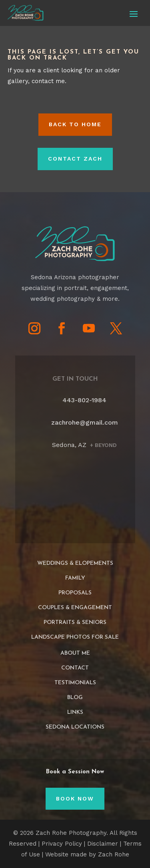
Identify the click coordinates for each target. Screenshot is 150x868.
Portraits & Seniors (75, 623)
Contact (75, 668)
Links (75, 712)
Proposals (75, 593)
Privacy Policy (62, 844)
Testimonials (75, 683)
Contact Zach (75, 159)
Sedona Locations (75, 727)
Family (75, 578)
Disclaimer (103, 844)
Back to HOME (75, 124)
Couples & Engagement (75, 608)
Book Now (75, 798)
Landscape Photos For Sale (75, 637)
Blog (75, 698)
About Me (75, 653)
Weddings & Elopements (75, 563)
